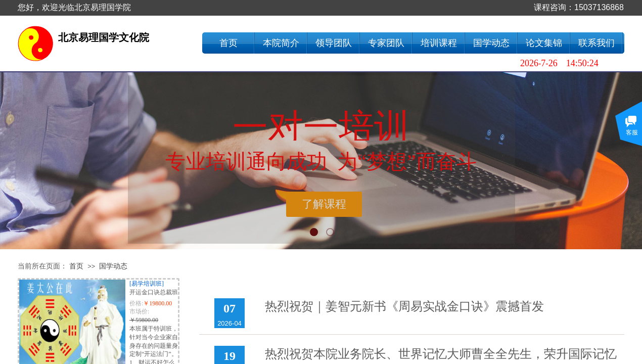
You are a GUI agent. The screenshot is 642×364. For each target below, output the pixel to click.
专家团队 (386, 43)
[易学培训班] (147, 284)
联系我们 (597, 43)
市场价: (139, 311)
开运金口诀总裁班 (154, 292)
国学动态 (491, 43)
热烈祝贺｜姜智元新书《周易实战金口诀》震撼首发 (404, 306)
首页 (228, 43)
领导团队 (334, 43)
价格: (136, 303)
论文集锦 (544, 43)
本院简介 (281, 43)
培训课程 (439, 43)
